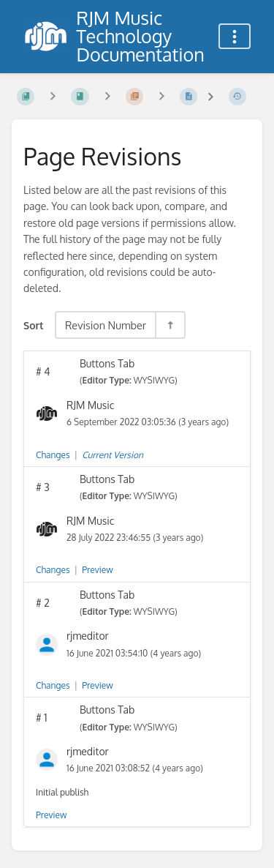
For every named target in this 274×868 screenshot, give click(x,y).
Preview (97, 570)
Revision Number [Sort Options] (106, 325)
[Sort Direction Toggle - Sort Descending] (170, 325)
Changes (53, 455)
